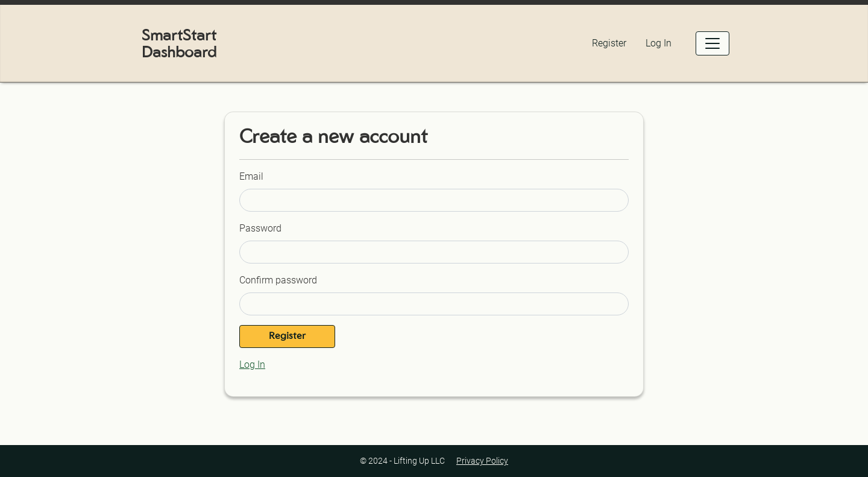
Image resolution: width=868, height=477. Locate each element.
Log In (659, 43)
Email (251, 176)
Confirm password (278, 280)
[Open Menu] (712, 43)
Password (260, 228)
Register (609, 43)
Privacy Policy (482, 461)
